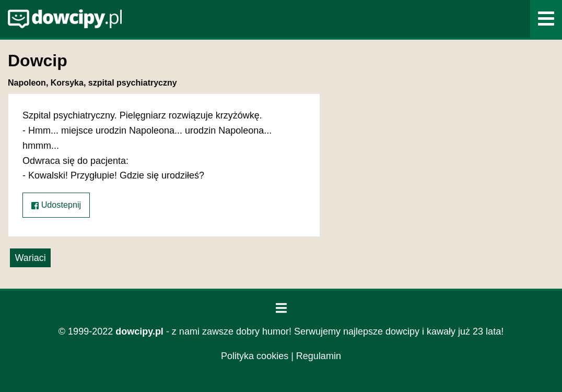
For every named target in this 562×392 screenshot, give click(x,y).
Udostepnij (56, 205)
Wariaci (30, 258)
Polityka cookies (255, 356)
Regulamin (319, 356)
